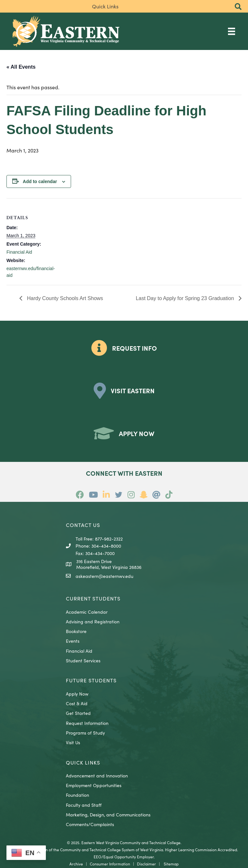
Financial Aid (19, 252)
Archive (76, 864)
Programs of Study (85, 733)
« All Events (21, 67)
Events (73, 641)
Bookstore (76, 631)
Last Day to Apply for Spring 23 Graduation (186, 298)
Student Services (83, 660)
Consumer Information (110, 864)
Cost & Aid (77, 703)
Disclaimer (146, 864)
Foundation (77, 795)
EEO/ (98, 857)
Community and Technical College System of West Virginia (112, 849)
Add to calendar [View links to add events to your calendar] (40, 181)
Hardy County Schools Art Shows (64, 298)
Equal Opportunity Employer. (129, 857)
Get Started (78, 713)
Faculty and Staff (84, 805)
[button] (238, 7)
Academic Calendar (87, 612)
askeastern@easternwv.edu (104, 576)
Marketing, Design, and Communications (108, 814)
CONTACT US (83, 525)
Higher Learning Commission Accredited (201, 849)
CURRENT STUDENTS (93, 598)
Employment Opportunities (94, 785)
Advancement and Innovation (97, 775)
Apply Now (77, 694)
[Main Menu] (232, 31)
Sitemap (171, 864)
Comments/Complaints (90, 824)
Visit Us (73, 742)
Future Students (91, 680)
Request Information (87, 723)
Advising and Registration (93, 621)
